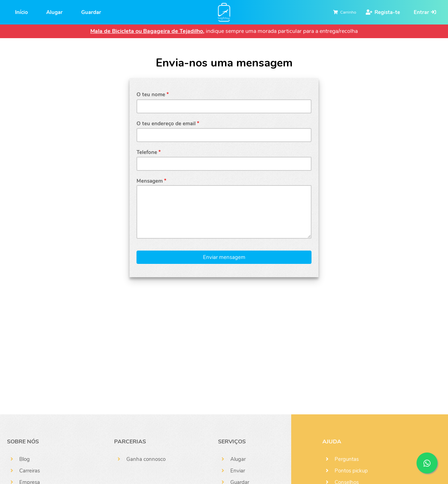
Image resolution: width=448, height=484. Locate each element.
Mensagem (150, 181)
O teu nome (151, 94)
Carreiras (30, 471)
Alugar (54, 12)
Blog (24, 459)
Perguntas (347, 459)
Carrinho (348, 12)
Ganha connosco (146, 459)
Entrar (421, 12)
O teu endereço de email (166, 124)
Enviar (238, 471)
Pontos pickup (351, 471)
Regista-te (387, 12)
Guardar (91, 12)
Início (22, 12)
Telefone (147, 152)
